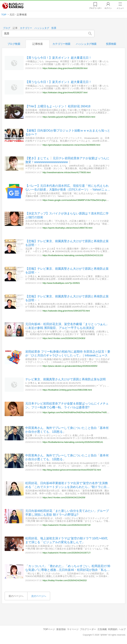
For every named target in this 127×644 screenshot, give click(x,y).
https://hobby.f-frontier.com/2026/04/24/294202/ (65, 580)
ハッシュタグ (42, 28)
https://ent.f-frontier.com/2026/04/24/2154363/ (64, 338)
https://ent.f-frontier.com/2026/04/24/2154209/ (64, 497)
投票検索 (111, 44)
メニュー (120, 8)
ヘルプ (122, 629)
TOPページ (49, 629)
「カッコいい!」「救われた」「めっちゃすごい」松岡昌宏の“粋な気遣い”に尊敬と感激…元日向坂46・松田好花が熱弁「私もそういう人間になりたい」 (68, 568)
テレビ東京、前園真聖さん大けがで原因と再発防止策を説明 (65, 379)
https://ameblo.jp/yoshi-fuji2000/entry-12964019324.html (69, 117)
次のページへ (39, 596)
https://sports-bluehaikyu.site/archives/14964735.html (67, 228)
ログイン (108, 8)
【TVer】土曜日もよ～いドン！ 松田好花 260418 (58, 106)
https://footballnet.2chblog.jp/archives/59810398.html (67, 390)
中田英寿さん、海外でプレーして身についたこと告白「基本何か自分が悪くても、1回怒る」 (67, 430)
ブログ (7, 28)
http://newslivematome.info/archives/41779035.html (67, 172)
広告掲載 (102, 629)
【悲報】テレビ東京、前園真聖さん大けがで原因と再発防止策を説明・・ (67, 243)
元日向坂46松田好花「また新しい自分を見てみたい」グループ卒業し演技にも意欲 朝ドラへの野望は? (67, 513)
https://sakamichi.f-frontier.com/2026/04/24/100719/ (67, 525)
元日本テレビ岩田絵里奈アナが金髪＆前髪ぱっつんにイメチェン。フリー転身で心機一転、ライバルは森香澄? (67, 405)
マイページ (73, 629)
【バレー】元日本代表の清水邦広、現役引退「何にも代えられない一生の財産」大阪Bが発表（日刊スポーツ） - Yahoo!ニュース (68, 188)
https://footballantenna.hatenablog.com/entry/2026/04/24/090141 (73, 442)
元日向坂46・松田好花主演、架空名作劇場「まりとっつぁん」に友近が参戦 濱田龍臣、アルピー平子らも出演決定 (67, 326)
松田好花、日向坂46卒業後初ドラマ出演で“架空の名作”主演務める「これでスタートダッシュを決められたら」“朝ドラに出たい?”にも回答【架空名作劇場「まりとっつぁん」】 (67, 485)
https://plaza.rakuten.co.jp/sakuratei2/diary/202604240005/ (70, 366)
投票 (54, 28)
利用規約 (113, 629)
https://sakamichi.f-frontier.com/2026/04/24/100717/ (67, 553)
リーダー (95, 8)
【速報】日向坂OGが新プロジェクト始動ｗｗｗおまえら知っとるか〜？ (68, 132)
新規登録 (61, 629)
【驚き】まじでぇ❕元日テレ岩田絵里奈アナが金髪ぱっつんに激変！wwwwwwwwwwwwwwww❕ (67, 160)
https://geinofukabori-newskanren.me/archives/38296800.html (71, 145)
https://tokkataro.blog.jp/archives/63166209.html (65, 68)
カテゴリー (26, 28)
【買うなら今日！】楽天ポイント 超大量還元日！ (58, 58)
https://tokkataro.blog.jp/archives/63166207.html (65, 92)
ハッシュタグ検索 (86, 44)
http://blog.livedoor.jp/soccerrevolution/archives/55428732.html (72, 470)
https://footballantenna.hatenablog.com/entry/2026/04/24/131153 (73, 255)
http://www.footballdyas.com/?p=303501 (61, 283)
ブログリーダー (88, 629)
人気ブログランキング (13, 6)
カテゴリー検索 (61, 44)
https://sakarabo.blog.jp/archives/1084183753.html (66, 311)
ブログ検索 (14, 44)
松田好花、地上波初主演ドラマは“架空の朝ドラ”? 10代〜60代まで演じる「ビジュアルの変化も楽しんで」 (66, 540)
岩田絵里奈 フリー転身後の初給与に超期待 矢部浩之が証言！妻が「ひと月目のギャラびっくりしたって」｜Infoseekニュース (68, 354)
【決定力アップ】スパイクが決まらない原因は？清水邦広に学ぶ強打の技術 (67, 215)
